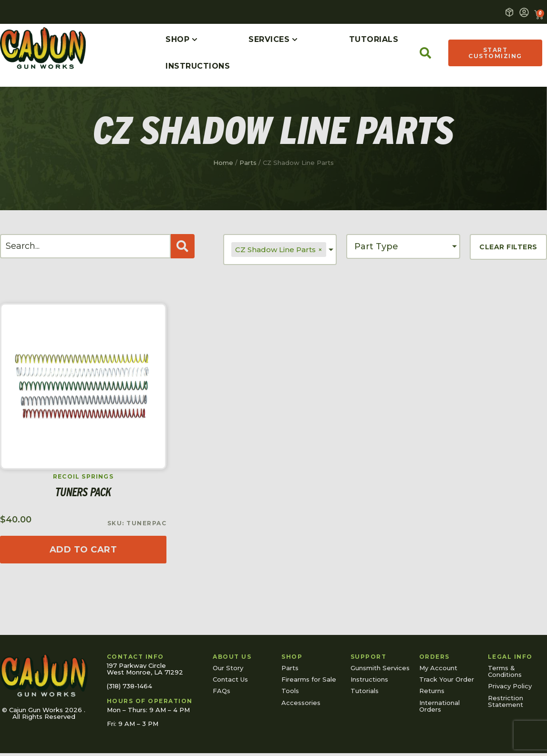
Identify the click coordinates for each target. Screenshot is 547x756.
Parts (248, 163)
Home (223, 163)
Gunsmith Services (380, 668)
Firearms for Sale (309, 679)
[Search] (85, 246)
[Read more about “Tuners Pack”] (83, 550)
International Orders (439, 706)
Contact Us (230, 679)
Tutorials (365, 691)
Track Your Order (447, 679)
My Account (438, 668)
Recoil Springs (83, 477)
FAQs (222, 691)
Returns (432, 691)
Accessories (301, 703)
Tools (290, 691)
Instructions (369, 679)
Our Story (228, 668)
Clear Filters (508, 247)
